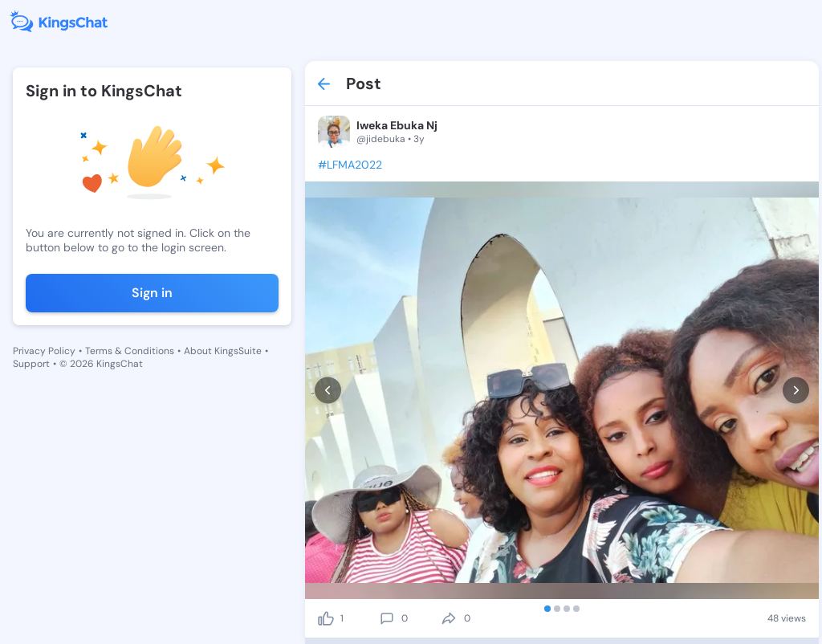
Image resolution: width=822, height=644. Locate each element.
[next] (796, 391)
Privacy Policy (44, 351)
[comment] (387, 618)
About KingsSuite (223, 351)
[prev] (328, 391)
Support (31, 364)
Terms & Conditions (130, 351)
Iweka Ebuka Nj (397, 125)
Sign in (152, 293)
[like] (326, 618)
